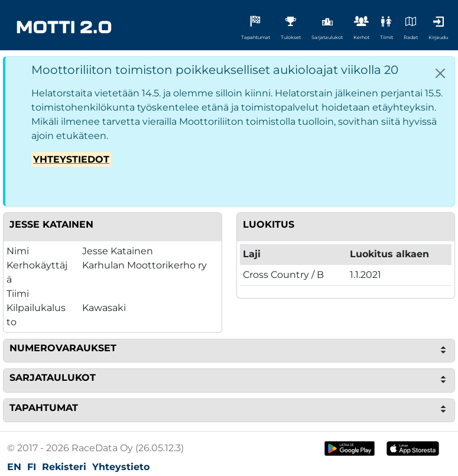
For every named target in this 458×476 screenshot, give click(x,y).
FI (32, 467)
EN (14, 467)
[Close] (440, 73)
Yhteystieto (121, 467)
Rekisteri (64, 467)
